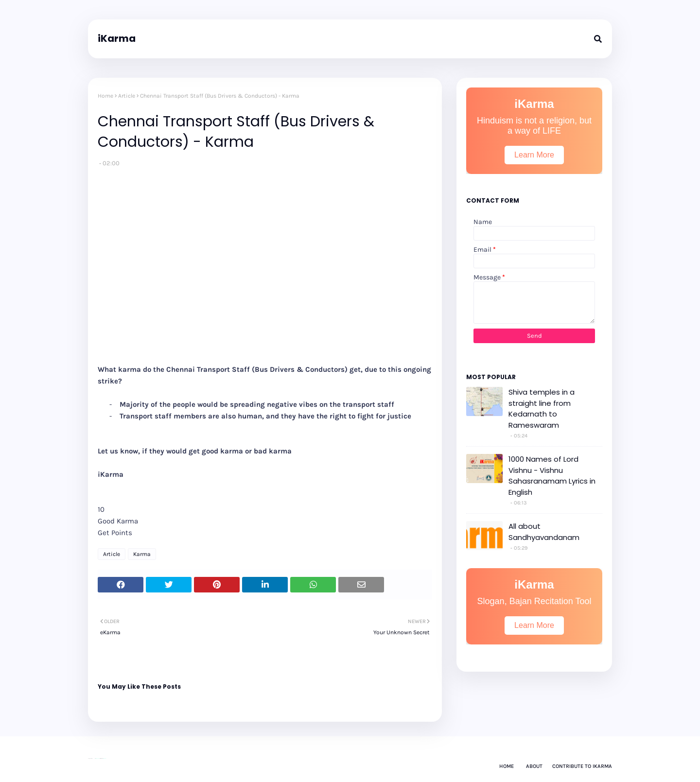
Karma (142, 554)
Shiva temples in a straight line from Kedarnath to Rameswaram (542, 408)
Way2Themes (97, 758)
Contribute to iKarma (582, 766)
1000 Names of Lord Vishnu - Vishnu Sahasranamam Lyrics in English (552, 476)
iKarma (117, 38)
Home (105, 96)
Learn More (534, 155)
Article (127, 96)
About (534, 766)
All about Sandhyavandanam (544, 532)
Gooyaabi (105, 758)
